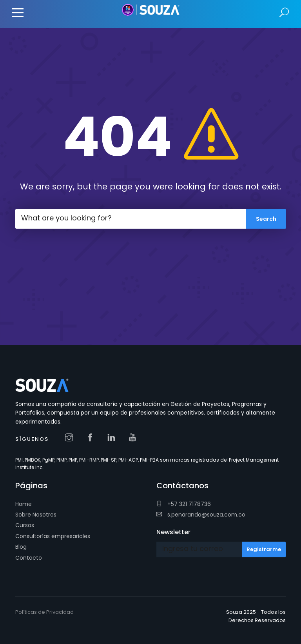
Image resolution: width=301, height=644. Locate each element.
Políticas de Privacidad (44, 612)
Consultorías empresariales (53, 536)
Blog (21, 547)
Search (284, 13)
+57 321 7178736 (184, 504)
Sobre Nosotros (36, 515)
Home (24, 504)
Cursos (25, 525)
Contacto (29, 558)
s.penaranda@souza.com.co (201, 515)
